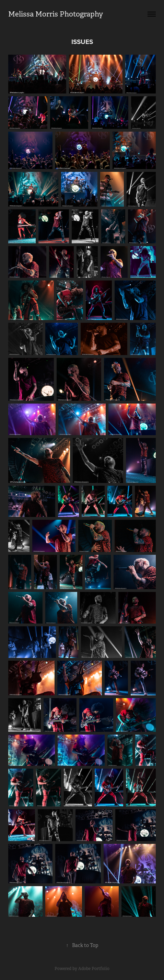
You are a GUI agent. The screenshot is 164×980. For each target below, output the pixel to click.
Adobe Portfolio (94, 969)
